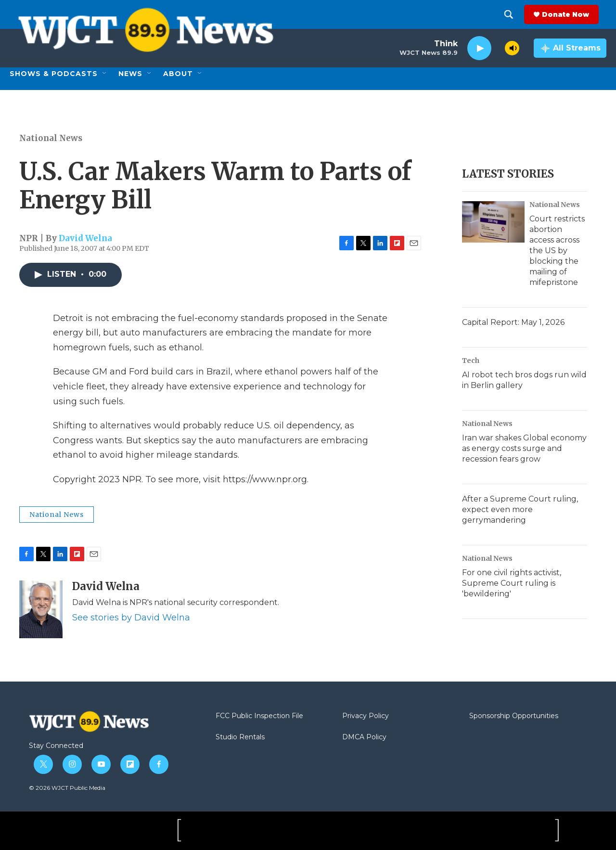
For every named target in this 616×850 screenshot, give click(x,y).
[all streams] (570, 48)
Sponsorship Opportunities (514, 716)
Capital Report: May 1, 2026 (513, 322)
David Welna (85, 238)
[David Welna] (41, 609)
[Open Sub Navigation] (105, 74)
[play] (479, 48)
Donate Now (573, 14)
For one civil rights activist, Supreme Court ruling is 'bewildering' (512, 583)
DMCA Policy (364, 737)
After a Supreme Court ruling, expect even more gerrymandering (520, 509)
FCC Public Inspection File (259, 716)
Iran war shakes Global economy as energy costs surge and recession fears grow (524, 448)
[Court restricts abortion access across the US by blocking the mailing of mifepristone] (493, 222)
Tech (471, 361)
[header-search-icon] (516, 14)
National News (51, 138)
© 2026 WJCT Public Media (67, 788)
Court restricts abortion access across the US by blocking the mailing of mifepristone (557, 251)
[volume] (512, 48)
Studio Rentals (240, 737)
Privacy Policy (366, 716)
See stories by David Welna (131, 618)
